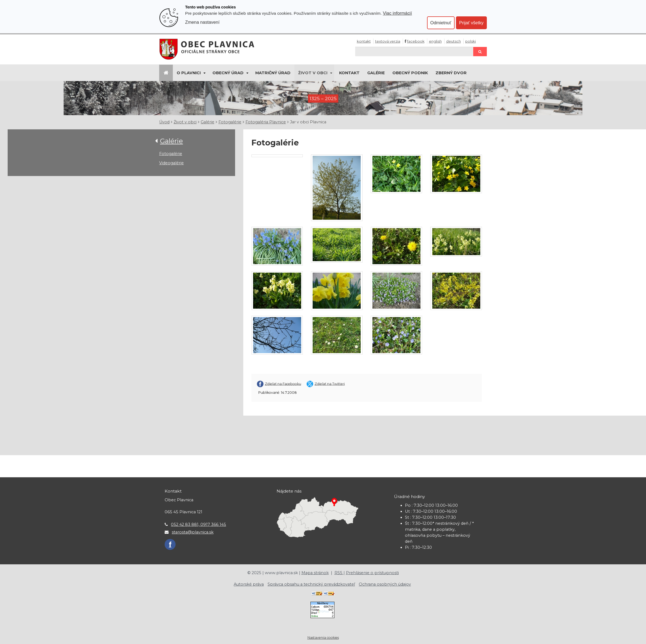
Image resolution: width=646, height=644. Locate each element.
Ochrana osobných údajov (385, 584)
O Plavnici (189, 73)
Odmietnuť (441, 23)
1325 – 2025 (323, 98)
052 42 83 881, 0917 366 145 (198, 524)
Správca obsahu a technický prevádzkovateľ (311, 584)
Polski (471, 41)
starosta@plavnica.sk (193, 532)
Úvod (164, 122)
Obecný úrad (228, 73)
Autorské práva (249, 584)
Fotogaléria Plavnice (266, 122)
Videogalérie (171, 163)
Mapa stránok (315, 573)
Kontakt (364, 41)
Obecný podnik (410, 73)
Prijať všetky (471, 23)
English (435, 41)
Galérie (376, 73)
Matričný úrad (273, 73)
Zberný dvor (451, 73)
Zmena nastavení (202, 22)
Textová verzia (388, 41)
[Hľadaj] (414, 51)
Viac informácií (397, 13)
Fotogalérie (230, 122)
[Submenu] (204, 73)
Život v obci (313, 73)
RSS (339, 573)
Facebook (416, 41)
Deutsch (454, 41)
